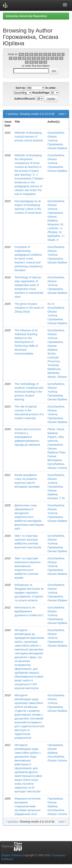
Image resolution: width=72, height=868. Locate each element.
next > (62, 114)
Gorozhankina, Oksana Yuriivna (56, 137)
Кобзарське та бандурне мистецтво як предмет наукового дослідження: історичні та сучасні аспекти (29, 593)
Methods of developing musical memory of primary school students (29, 137)
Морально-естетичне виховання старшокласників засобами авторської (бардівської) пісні (28, 806)
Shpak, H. (53, 240)
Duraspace (59, 855)
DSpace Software (12, 855)
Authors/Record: (25, 99)
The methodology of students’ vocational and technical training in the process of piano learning (29, 392)
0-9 (21, 54)
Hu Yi (51, 304)
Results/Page (41, 93)
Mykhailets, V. (56, 236)
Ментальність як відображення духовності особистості (29, 611)
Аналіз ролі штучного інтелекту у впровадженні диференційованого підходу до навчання (28, 437)
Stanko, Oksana (57, 377)
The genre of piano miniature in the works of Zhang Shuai (29, 308)
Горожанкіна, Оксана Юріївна (55, 217)
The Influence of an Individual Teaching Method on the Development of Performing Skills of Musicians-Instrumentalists (26, 342)
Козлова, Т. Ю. (56, 498)
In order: (51, 88)
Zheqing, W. (55, 232)
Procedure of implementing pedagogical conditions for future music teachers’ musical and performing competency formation (29, 259)
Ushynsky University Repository (26, 16)
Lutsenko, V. (55, 228)
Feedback (7, 859)
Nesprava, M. (55, 224)
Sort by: (21, 88)
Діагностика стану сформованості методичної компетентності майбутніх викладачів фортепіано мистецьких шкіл (29, 517)
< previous (12, 114)
